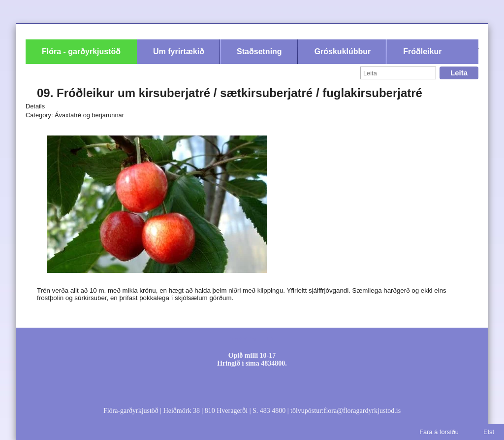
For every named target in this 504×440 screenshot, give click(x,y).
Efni (271, 338)
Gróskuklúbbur (343, 51)
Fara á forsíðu (439, 432)
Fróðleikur (422, 51)
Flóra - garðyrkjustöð (81, 51)
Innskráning (242, 338)
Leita (459, 73)
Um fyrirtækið (179, 51)
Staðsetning (259, 51)
